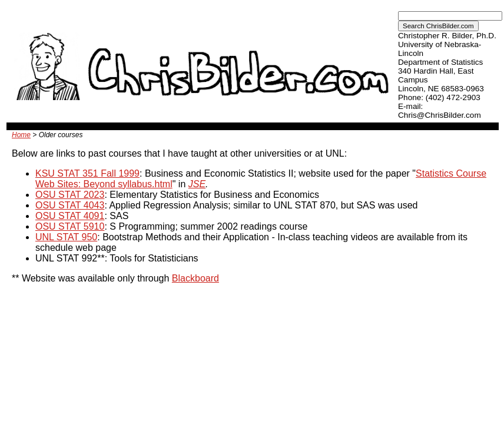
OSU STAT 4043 (70, 205)
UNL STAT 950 (66, 237)
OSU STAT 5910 (70, 226)
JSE (197, 184)
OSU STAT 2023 (70, 195)
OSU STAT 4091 (70, 216)
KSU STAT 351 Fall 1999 (87, 173)
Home (21, 135)
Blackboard (195, 278)
